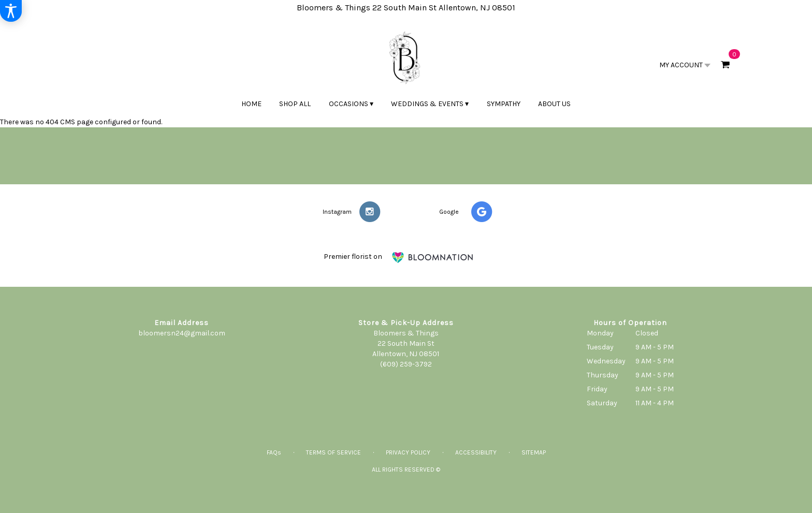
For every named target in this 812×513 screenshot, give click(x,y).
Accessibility (476, 452)
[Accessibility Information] (11, 11)
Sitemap (534, 452)
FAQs (274, 452)
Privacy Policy (408, 452)
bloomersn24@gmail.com (182, 333)
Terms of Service (334, 452)
